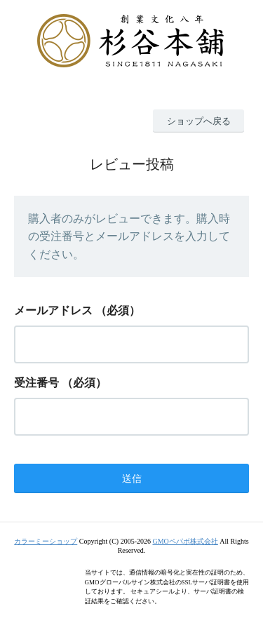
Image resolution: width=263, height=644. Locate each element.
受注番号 (36, 383)
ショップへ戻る (199, 121)
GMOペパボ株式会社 (185, 541)
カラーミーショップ (46, 541)
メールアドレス (53, 310)
